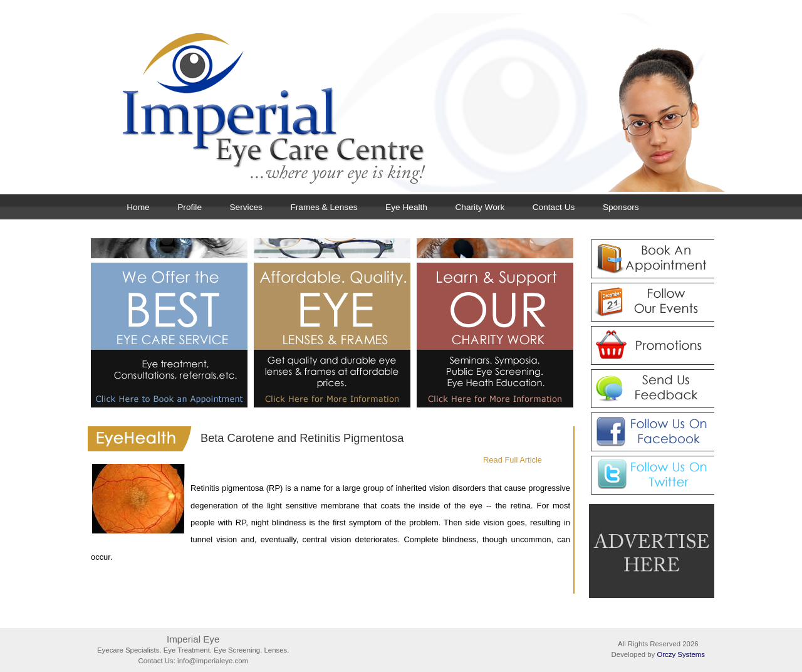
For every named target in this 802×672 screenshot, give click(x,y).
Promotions (652, 345)
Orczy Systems (681, 654)
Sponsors (621, 207)
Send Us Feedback (652, 389)
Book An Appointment (652, 259)
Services (246, 207)
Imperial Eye (414, 102)
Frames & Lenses (324, 207)
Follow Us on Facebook (652, 432)
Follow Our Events (652, 302)
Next (679, 225)
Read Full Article (513, 460)
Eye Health (406, 207)
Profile (190, 207)
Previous (310, 225)
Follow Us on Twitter (652, 475)
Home (138, 207)
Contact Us (554, 207)
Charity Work (480, 207)
